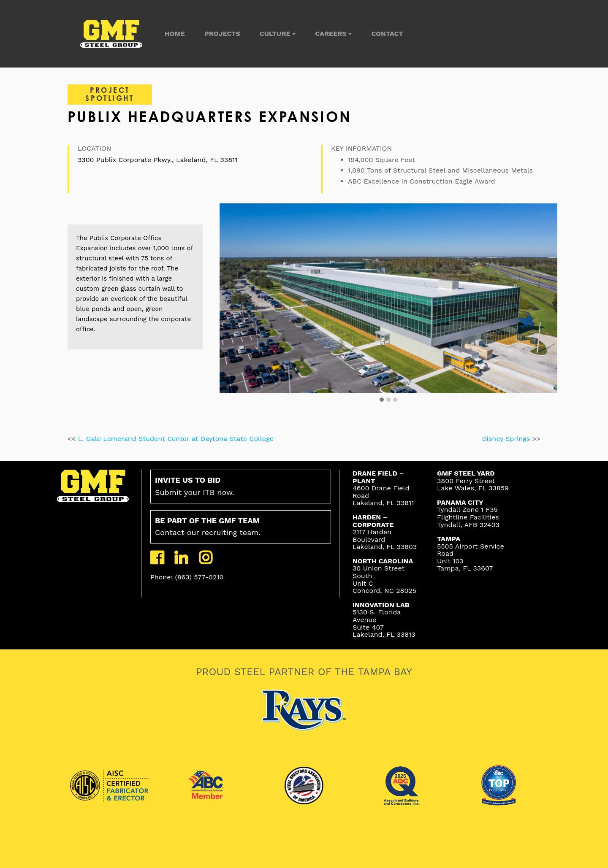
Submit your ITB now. (194, 486)
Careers (331, 34)
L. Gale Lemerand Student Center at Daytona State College (176, 439)
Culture (275, 34)
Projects (222, 34)
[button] (382, 400)
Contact (387, 34)
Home (175, 34)
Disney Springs (507, 439)
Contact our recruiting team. (208, 527)
